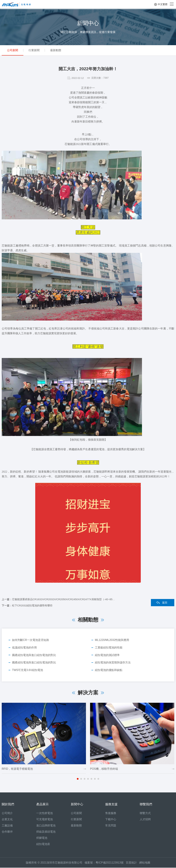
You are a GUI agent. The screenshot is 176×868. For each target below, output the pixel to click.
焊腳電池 (42, 838)
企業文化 (7, 820)
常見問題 (111, 826)
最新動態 (58, 50)
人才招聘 (145, 820)
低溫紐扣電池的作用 (24, 648)
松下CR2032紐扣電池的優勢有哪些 (32, 605)
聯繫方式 (145, 813)
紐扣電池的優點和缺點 (109, 670)
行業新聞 (36, 50)
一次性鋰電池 (45, 813)
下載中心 (111, 820)
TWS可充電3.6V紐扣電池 (27, 670)
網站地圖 (145, 863)
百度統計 (133, 863)
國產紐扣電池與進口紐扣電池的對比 (34, 655)
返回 (165, 603)
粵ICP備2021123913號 (110, 863)
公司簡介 (7, 813)
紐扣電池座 (43, 844)
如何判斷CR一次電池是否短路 (31, 640)
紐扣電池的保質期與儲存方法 (113, 663)
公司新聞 (13, 50)
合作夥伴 (7, 832)
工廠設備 (7, 826)
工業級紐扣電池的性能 (109, 648)
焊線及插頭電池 (46, 832)
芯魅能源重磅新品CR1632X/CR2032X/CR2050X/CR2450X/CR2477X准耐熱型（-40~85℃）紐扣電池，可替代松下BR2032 (82, 599)
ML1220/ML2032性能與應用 (112, 640)
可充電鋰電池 (45, 820)
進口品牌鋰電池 (46, 826)
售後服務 (111, 813)
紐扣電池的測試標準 (107, 655)
